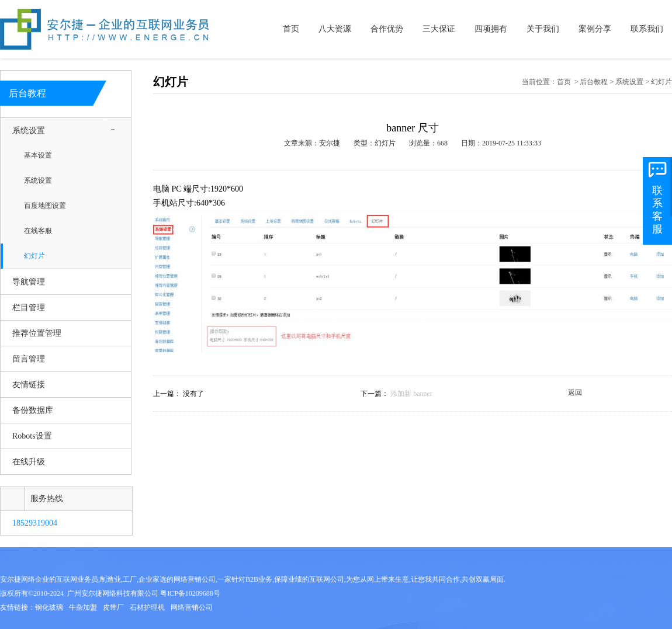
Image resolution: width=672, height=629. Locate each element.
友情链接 (29, 385)
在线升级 (29, 462)
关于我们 (543, 29)
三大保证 (439, 29)
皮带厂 (113, 607)
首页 (291, 29)
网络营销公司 (192, 607)
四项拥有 (491, 29)
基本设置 (38, 156)
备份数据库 (33, 410)
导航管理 (29, 282)
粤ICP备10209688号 (190, 593)
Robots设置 (32, 436)
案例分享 (595, 29)
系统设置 (29, 131)
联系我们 (647, 29)
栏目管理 (29, 307)
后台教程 (594, 82)
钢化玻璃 (49, 607)
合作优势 (387, 29)
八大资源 (335, 29)
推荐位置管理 (37, 333)
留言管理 (29, 359)
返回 (575, 392)
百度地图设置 (45, 206)
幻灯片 (34, 256)
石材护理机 (147, 607)
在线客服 (38, 231)
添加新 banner (411, 394)
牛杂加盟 (83, 607)
